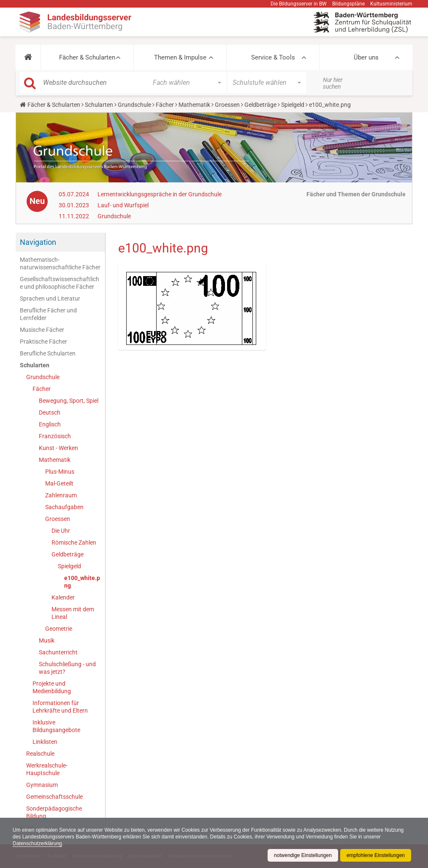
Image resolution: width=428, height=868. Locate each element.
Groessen (227, 105)
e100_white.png (82, 582)
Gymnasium (42, 785)
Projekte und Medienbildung (52, 687)
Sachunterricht (58, 652)
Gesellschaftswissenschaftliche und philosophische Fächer (60, 283)
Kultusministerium (391, 4)
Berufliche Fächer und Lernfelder (48, 314)
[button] (28, 57)
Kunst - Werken (58, 448)
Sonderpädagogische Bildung (54, 812)
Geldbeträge (260, 105)
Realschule (40, 754)
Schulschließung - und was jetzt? (67, 668)
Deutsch (50, 412)
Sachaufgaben (64, 507)
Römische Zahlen (74, 542)
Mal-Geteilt (59, 483)
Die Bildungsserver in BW (299, 4)
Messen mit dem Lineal (73, 613)
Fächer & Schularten (87, 57)
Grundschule (134, 105)
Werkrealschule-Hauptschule (47, 769)
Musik (47, 640)
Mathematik (194, 105)
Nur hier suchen (333, 83)
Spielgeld (293, 105)
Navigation (38, 242)
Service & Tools (273, 57)
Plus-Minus (60, 472)
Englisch (50, 424)
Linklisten (45, 742)
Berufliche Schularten (48, 353)
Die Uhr (61, 531)
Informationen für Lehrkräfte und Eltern (60, 707)
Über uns (366, 57)
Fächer (165, 105)
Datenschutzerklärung (37, 844)
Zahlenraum (61, 495)
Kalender (63, 597)
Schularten (99, 105)
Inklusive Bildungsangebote (56, 726)
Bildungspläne (348, 4)
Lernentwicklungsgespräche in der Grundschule (160, 194)
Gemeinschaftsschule (54, 797)
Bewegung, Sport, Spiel (69, 401)
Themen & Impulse (180, 57)
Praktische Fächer (43, 342)
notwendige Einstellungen (303, 855)
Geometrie (59, 629)
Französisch (55, 436)
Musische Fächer (42, 330)
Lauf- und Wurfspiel (123, 205)
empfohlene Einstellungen (376, 855)
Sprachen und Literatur (50, 298)
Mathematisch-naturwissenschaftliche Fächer (60, 263)
